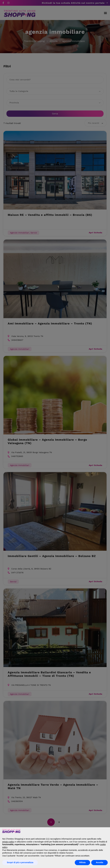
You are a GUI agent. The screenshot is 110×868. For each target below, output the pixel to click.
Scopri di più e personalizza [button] (20, 862)
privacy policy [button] (8, 842)
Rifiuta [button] (82, 862)
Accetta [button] (99, 862)
